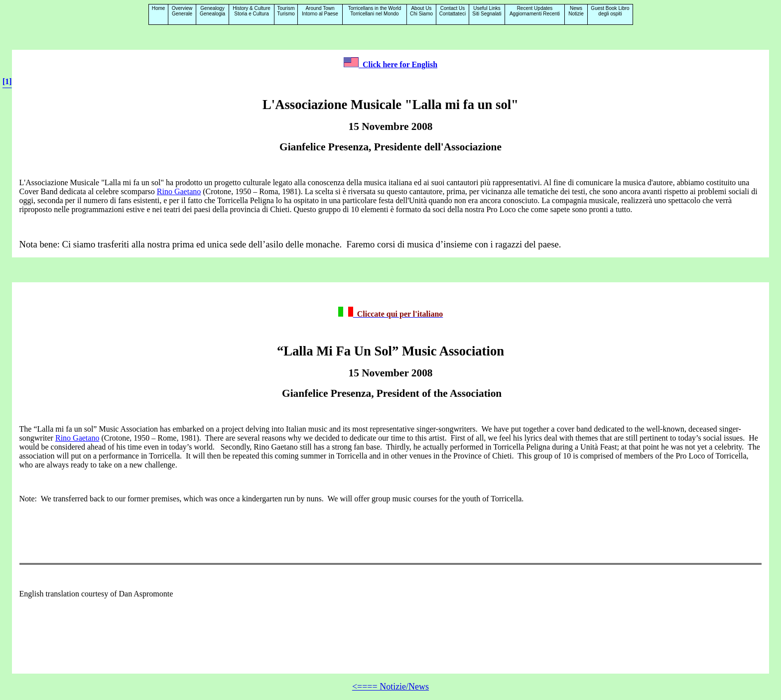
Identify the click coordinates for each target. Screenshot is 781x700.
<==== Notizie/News (390, 687)
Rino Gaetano (179, 191)
